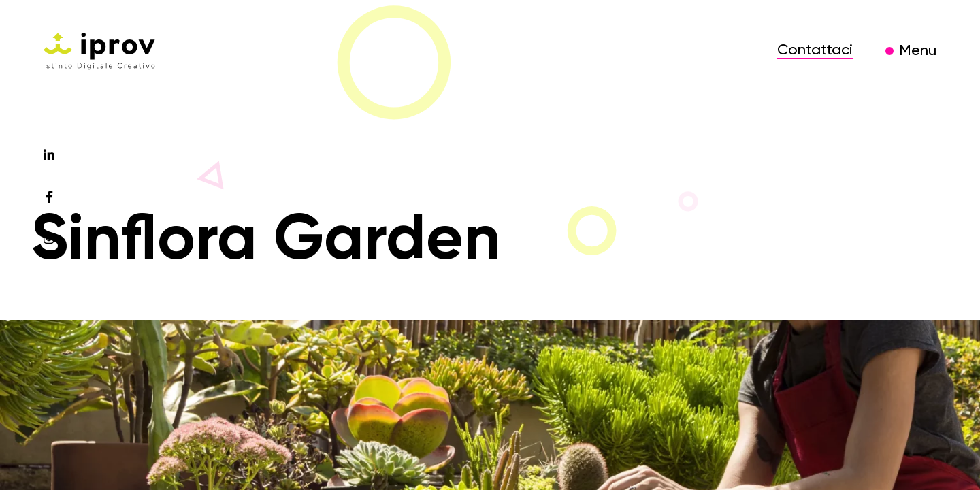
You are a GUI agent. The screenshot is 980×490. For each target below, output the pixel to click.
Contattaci (815, 50)
